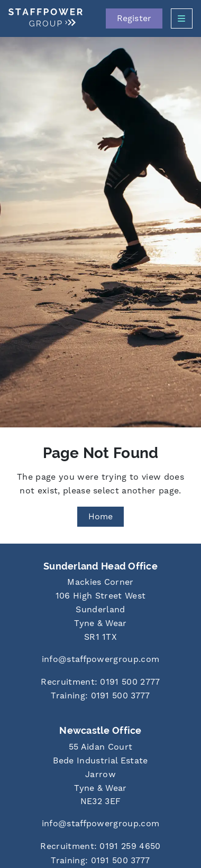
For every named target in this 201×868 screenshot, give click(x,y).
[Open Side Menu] (182, 18)
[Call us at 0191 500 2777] (100, 683)
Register (134, 18)
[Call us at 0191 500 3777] (100, 697)
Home (101, 517)
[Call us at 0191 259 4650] (100, 847)
